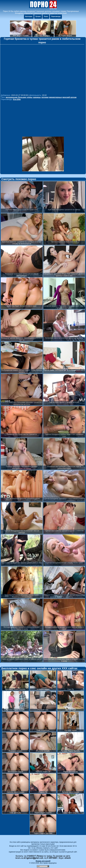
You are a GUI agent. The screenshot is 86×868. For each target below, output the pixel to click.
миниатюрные (55, 97)
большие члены (25, 97)
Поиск (46, 17)
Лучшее (38, 17)
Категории (29, 17)
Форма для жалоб (43, 861)
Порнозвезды (56, 17)
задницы (37, 97)
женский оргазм (69, 97)
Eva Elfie (17, 99)
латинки (45, 97)
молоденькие (12, 97)
